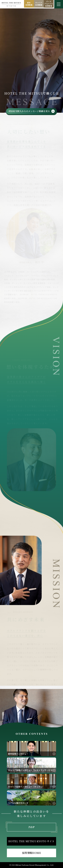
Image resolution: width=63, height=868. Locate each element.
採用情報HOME (32, 853)
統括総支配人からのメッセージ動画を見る (29, 111)
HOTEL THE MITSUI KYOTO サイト (32, 841)
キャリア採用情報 (39, 4)
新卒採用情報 (29, 4)
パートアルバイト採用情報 (49, 4)
